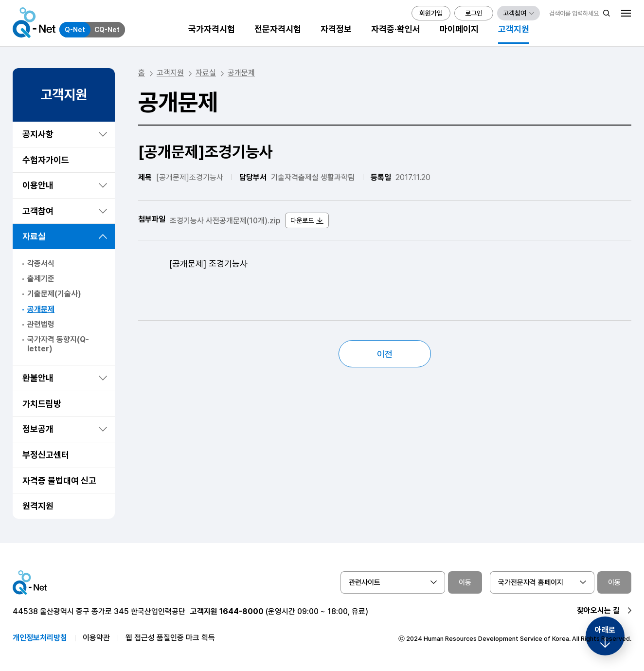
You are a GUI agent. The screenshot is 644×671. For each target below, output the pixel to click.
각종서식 (41, 263)
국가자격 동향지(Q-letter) (58, 344)
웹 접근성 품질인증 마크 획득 (170, 638)
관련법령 (41, 324)
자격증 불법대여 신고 (59, 481)
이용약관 (96, 638)
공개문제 (41, 309)
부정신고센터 (46, 455)
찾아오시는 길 (598, 610)
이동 (465, 582)
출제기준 (41, 279)
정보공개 (38, 429)
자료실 (34, 236)
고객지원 (170, 73)
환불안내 (38, 378)
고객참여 (38, 211)
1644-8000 (241, 611)
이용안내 (38, 185)
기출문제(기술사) (54, 294)
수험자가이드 (46, 160)
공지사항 (38, 134)
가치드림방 (42, 404)
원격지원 (38, 506)
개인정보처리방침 (40, 638)
